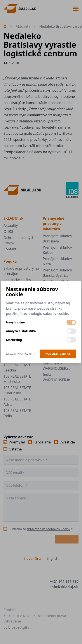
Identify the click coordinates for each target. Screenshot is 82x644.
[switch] (71, 322)
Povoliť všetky (58, 354)
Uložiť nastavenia (21, 354)
